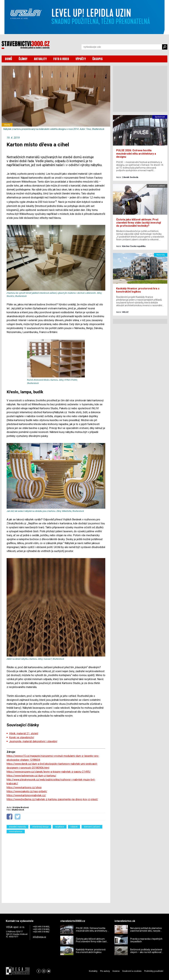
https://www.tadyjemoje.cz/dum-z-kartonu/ (31, 776)
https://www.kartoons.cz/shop (24, 787)
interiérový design (41, 827)
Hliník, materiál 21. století (24, 733)
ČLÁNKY (23, 59)
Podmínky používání (154, 971)
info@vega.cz (39, 937)
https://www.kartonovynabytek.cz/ (26, 795)
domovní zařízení (92, 827)
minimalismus (16, 832)
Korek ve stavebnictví (22, 737)
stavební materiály (17, 827)
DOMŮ (8, 59)
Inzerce (116, 971)
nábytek (74, 827)
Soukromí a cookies (132, 971)
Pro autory (105, 971)
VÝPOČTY (81, 59)
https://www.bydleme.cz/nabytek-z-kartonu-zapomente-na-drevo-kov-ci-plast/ (52, 799)
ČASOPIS (98, 59)
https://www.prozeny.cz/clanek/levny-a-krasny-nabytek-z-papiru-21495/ (49, 772)
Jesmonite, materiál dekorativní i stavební (33, 741)
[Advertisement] (56, 866)
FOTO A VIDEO (61, 59)
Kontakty (93, 971)
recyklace (60, 827)
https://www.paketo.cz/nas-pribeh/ (27, 791)
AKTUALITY (40, 59)
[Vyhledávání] (122, 47)
